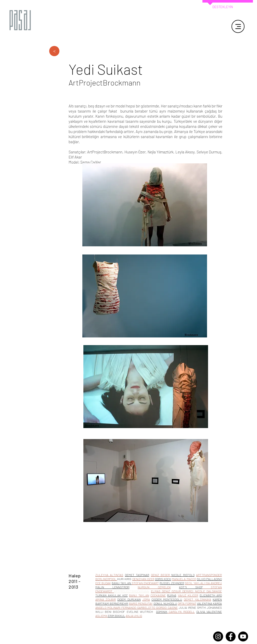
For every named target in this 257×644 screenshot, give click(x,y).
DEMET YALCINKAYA (197, 599)
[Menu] (238, 26)
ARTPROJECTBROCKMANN (132, 591)
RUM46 (172, 595)
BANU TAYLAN (139, 595)
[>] (54, 51)
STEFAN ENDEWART (145, 583)
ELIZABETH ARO (211, 595)
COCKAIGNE (158, 595)
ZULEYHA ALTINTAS (109, 575)
